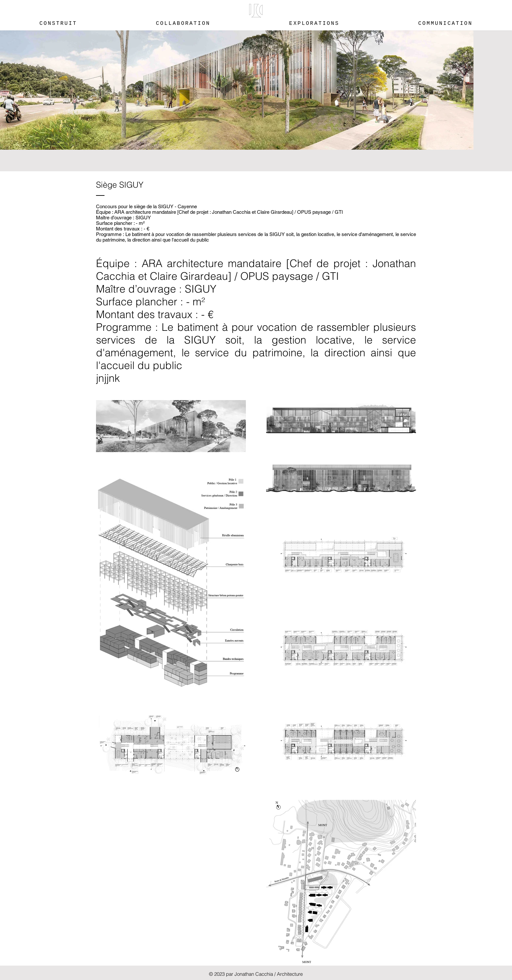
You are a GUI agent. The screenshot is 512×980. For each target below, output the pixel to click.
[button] (256, 11)
